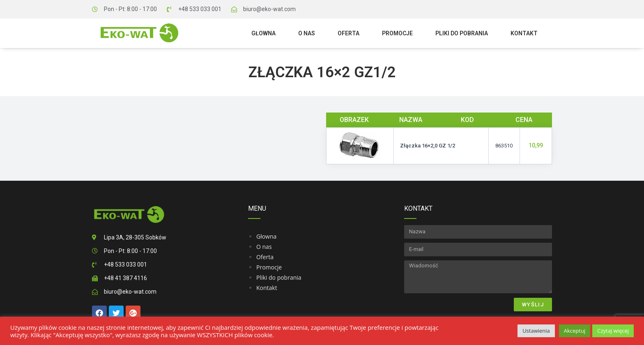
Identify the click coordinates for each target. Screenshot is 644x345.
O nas (307, 33)
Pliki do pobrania (462, 33)
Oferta (348, 33)
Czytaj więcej (613, 331)
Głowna (263, 33)
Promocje (397, 33)
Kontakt (524, 33)
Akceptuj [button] (575, 331)
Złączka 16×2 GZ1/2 (322, 72)
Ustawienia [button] (536, 331)
